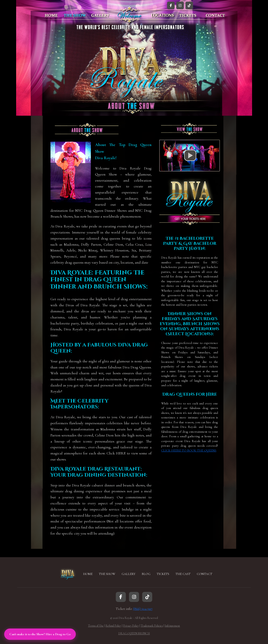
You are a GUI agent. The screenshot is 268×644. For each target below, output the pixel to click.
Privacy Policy (131, 626)
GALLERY (129, 574)
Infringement (172, 626)
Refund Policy (113, 626)
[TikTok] (189, 5)
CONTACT (205, 574)
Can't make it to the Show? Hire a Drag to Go (40, 634)
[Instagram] (180, 5)
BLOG (146, 574)
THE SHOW (107, 574)
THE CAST (183, 574)
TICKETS (163, 574)
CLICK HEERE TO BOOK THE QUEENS (189, 450)
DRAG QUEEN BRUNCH (134, 633)
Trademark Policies (152, 626)
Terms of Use (96, 626)
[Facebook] (171, 5)
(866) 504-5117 (143, 609)
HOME (88, 574)
